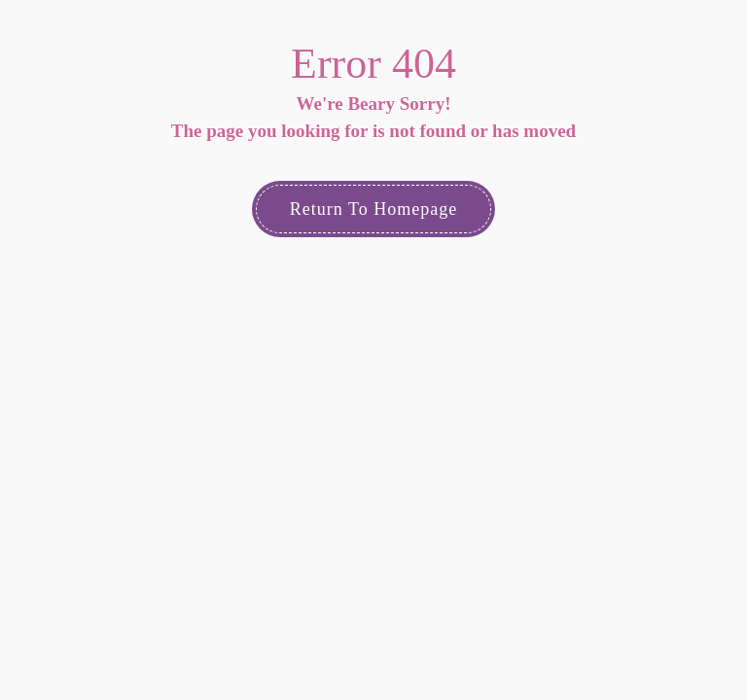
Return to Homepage (373, 209)
